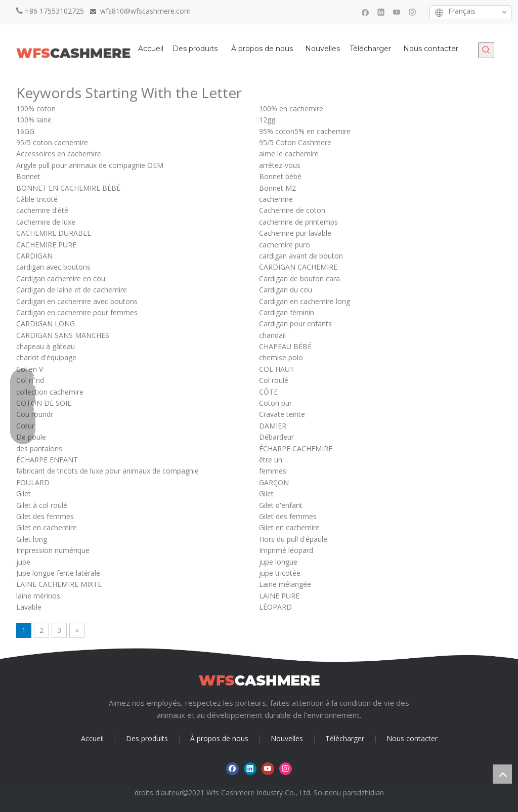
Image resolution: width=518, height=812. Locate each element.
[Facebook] (365, 12)
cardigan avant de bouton (301, 256)
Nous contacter (412, 738)
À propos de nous (219, 738)
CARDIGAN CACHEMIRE (298, 267)
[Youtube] (397, 12)
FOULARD (33, 482)
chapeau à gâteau (46, 346)
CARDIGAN (34, 256)
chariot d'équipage (46, 357)
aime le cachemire (289, 154)
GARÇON (274, 482)
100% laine (34, 120)
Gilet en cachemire (47, 527)
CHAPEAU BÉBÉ (285, 346)
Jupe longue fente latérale (58, 573)
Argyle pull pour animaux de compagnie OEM (90, 165)
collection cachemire (50, 392)
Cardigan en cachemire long (305, 301)
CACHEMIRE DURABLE (54, 233)
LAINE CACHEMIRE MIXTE (59, 584)
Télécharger (345, 738)
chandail (272, 335)
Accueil (92, 738)
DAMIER (273, 426)
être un (271, 460)
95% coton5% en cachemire (305, 131)
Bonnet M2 (277, 188)
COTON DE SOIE (44, 403)
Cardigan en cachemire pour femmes (77, 312)
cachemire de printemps (298, 222)
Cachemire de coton (292, 210)
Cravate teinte (282, 414)
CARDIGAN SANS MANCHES (63, 335)
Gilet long (32, 539)
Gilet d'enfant (281, 505)
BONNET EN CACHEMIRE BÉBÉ (68, 188)
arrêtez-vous (280, 165)
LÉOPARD (275, 607)
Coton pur (275, 403)
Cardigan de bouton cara (299, 279)
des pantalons (39, 448)
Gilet (24, 494)
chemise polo (281, 357)
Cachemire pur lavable (295, 233)
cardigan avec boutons (53, 267)
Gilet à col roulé (42, 505)
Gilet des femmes (45, 516)
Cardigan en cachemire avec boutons (77, 301)
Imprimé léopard (286, 550)
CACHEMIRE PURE (46, 245)
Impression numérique (53, 550)
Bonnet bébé (280, 176)
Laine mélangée (285, 584)
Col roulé (274, 380)
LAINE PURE (279, 596)
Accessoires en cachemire (59, 154)
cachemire (276, 199)
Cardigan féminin (287, 312)
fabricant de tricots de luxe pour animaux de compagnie (107, 471)
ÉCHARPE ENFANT (47, 460)
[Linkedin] (381, 12)
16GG (25, 131)
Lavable (29, 607)
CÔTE (268, 392)
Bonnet (28, 176)
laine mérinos (38, 596)
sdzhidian (369, 793)
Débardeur (276, 437)
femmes (273, 471)
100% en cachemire (291, 109)
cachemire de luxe (46, 222)
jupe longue (278, 562)
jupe (23, 562)
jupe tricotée (280, 573)
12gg (267, 120)
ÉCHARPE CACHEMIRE (296, 448)
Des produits (147, 738)
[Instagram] (413, 12)
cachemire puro (285, 245)
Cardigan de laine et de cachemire (72, 290)
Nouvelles (287, 738)
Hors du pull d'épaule (293, 539)
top (502, 774)
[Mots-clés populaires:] (486, 50)
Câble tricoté (37, 199)
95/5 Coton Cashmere (295, 142)
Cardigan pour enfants (295, 324)
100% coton (36, 109)
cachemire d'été (42, 210)
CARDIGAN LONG (46, 324)
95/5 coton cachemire (52, 142)
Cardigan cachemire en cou (61, 279)
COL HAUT (277, 369)
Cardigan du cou (286, 290)
